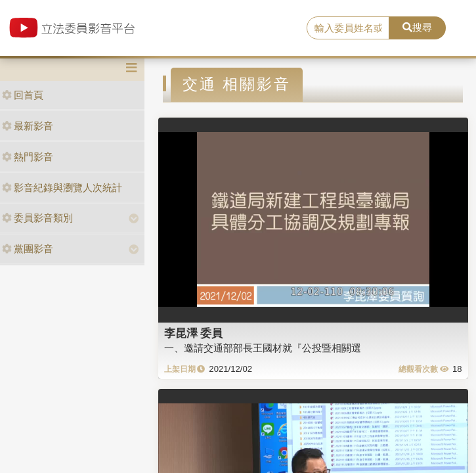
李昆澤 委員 (194, 333)
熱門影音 (28, 157)
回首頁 (23, 95)
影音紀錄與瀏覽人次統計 (62, 188)
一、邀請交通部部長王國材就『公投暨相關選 (263, 348)
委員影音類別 (37, 218)
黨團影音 (28, 249)
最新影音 (28, 126)
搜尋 (417, 27)
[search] (348, 28)
